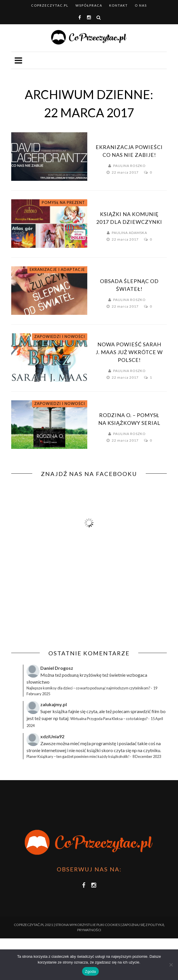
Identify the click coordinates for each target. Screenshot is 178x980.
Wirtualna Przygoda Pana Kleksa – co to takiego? (109, 719)
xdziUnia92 (52, 736)
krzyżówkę (90, 675)
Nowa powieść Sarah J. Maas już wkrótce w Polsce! (129, 352)
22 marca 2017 (126, 172)
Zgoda (90, 971)
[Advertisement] (60, 608)
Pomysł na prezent (63, 202)
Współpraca (89, 5)
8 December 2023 (147, 756)
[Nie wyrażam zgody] (171, 965)
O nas (141, 5)
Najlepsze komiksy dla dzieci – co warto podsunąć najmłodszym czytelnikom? (88, 688)
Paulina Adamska (129, 233)
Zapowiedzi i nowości (60, 336)
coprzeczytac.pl (50, 5)
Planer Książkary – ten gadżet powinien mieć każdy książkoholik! (78, 756)
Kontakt (119, 5)
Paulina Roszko (129, 166)
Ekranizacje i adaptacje (57, 269)
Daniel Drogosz (57, 668)
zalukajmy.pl (54, 704)
